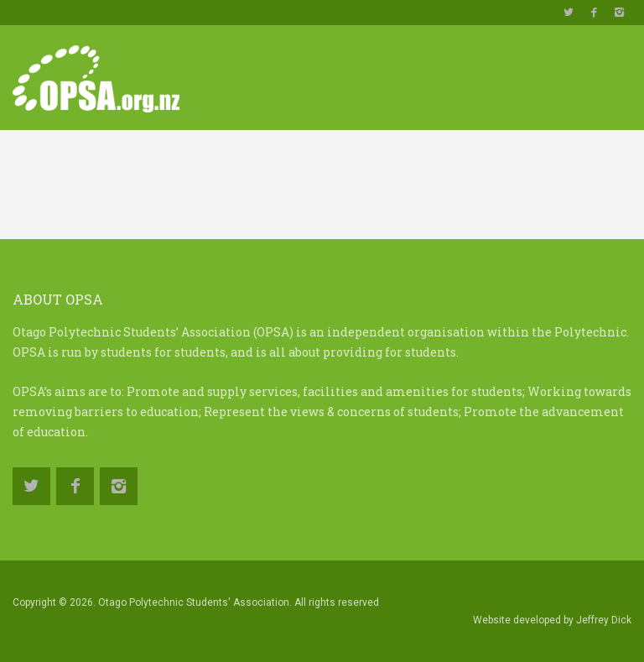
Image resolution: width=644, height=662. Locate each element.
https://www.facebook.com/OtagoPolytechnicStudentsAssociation (594, 13)
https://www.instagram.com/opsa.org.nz (619, 13)
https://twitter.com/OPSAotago (569, 13)
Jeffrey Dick (604, 620)
